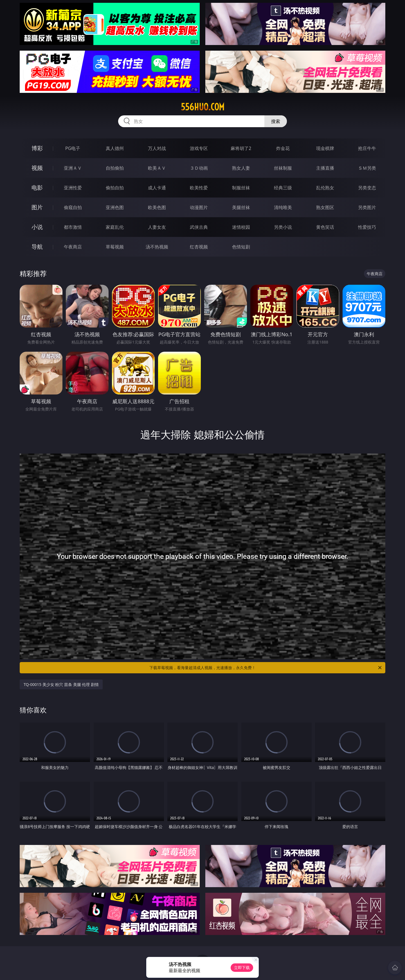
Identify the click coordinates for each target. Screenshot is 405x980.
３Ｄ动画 (199, 168)
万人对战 (157, 148)
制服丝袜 (241, 188)
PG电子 (73, 148)
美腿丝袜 (241, 207)
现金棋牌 (325, 148)
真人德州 (115, 148)
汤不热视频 (157, 247)
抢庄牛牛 (367, 148)
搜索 (276, 121)
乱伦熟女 (325, 188)
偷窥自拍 (73, 207)
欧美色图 (157, 207)
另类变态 (367, 188)
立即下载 (242, 967)
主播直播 (325, 168)
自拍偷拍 (115, 168)
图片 (37, 207)
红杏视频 (199, 247)
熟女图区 (325, 207)
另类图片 (367, 207)
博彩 (37, 148)
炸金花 (283, 148)
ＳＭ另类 (367, 168)
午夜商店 (73, 247)
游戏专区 (199, 148)
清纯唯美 (283, 207)
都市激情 (73, 227)
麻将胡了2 (241, 148)
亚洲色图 (115, 207)
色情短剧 (241, 247)
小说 (37, 227)
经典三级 (283, 188)
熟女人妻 (241, 168)
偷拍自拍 (115, 188)
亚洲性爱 (73, 188)
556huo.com (203, 107)
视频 (37, 168)
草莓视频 (115, 247)
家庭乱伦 (115, 227)
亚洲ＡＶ (73, 168)
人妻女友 (157, 227)
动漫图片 (199, 207)
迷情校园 (241, 227)
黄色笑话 (325, 227)
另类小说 (283, 227)
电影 (37, 188)
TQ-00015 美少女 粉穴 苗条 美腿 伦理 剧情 (61, 684)
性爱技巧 (367, 227)
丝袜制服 (283, 168)
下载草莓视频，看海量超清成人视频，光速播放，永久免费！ (266, 668)
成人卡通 (157, 188)
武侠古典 (199, 227)
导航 (37, 247)
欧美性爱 (199, 188)
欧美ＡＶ (157, 168)
